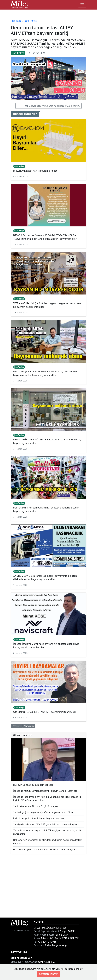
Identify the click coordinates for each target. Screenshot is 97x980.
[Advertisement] (49, 886)
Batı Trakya (31, 21)
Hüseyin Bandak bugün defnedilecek (33, 785)
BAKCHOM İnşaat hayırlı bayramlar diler (35, 171)
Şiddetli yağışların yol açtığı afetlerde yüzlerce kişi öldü (43, 812)
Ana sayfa (16, 21)
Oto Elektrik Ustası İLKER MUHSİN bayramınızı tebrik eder (45, 712)
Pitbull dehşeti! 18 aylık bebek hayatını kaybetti (39, 818)
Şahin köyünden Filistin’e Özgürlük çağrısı (36, 806)
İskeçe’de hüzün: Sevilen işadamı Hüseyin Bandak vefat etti (45, 791)
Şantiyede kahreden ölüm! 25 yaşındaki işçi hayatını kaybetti (46, 824)
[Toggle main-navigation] (82, 5)
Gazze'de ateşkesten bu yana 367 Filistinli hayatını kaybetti (45, 849)
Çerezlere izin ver (48, 974)
